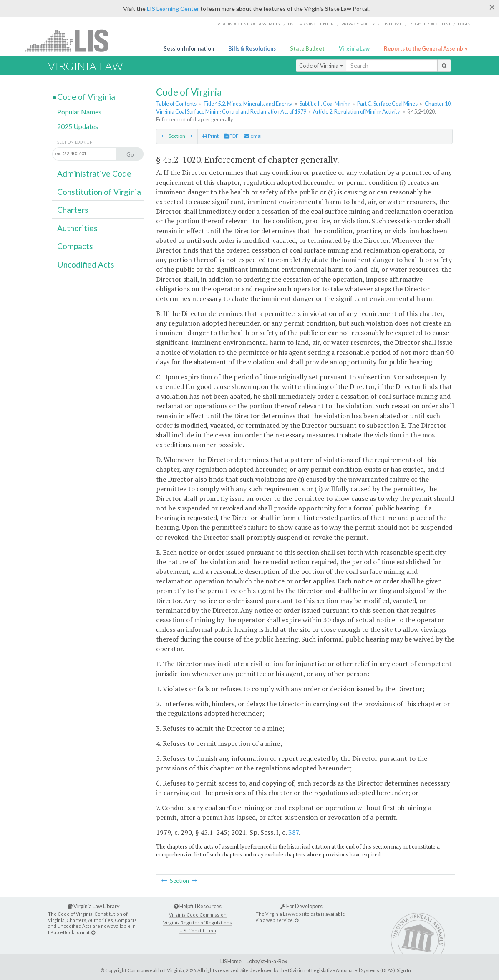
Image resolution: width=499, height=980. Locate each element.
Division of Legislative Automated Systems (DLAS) (341, 970)
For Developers (301, 906)
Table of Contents (176, 104)
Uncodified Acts (86, 264)
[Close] (492, 7)
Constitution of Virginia (99, 192)
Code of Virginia (321, 66)
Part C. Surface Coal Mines (387, 104)
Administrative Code (94, 173)
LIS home (392, 24)
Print (210, 136)
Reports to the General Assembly (426, 48)
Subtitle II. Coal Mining (325, 104)
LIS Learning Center (173, 9)
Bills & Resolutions (252, 48)
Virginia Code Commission (198, 915)
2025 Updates (78, 126)
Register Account (430, 24)
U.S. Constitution (198, 931)
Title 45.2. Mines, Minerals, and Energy (248, 104)
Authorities (77, 228)
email (254, 136)
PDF (232, 136)
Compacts (75, 246)
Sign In (404, 970)
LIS (72, 40)
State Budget (307, 48)
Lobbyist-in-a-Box (267, 961)
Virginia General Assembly (249, 24)
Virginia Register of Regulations (198, 923)
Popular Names (79, 112)
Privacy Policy (358, 24)
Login (464, 24)
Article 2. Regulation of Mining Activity (357, 111)
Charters (73, 210)
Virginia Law (354, 48)
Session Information (189, 48)
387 (294, 832)
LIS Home (231, 961)
